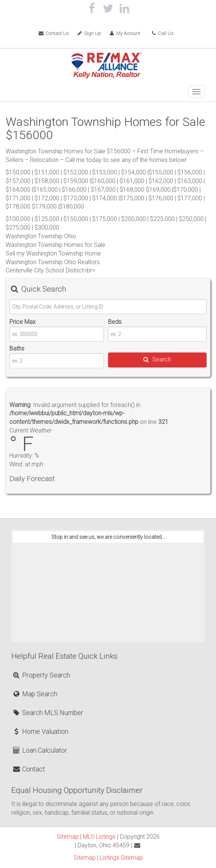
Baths (17, 349)
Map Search (35, 694)
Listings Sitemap (121, 858)
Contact (28, 769)
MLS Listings (99, 837)
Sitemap (68, 837)
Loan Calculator (40, 750)
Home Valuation (40, 731)
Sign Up (89, 33)
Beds (115, 322)
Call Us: (163, 33)
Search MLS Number (48, 713)
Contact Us (54, 33)
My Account (124, 33)
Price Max (22, 322)
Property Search (41, 675)
